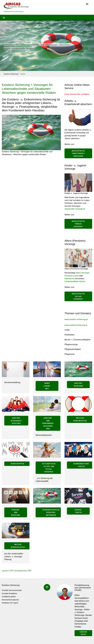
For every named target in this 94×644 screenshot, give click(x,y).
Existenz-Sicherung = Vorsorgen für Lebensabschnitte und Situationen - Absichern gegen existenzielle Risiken (29, 89)
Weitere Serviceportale (18, 546)
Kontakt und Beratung (16, 512)
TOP (11, 571)
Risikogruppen (17, 464)
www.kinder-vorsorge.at (75, 209)
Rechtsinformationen (10, 600)
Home (23, 74)
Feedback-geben (9, 596)
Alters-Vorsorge (82, 273)
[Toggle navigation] (87, 4)
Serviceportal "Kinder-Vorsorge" (78, 224)
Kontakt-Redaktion (9, 593)
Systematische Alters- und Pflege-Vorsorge (49, 468)
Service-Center (78, 511)
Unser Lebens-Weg (47, 386)
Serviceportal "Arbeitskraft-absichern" (78, 153)
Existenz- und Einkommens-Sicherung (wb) (48, 423)
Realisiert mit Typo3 (10, 603)
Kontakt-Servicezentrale (12, 590)
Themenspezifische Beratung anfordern (51, 512)
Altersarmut (70, 279)
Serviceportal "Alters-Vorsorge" (78, 296)
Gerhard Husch (83, 633)
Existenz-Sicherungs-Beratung (16, 421)
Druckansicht (20, 571)
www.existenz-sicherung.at (76, 319)
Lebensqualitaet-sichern (75, 281)
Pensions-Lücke (71, 276)
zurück (5, 571)
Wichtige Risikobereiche (80, 419)
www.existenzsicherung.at (76, 325)
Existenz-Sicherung (11, 74)
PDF (30, 571)
